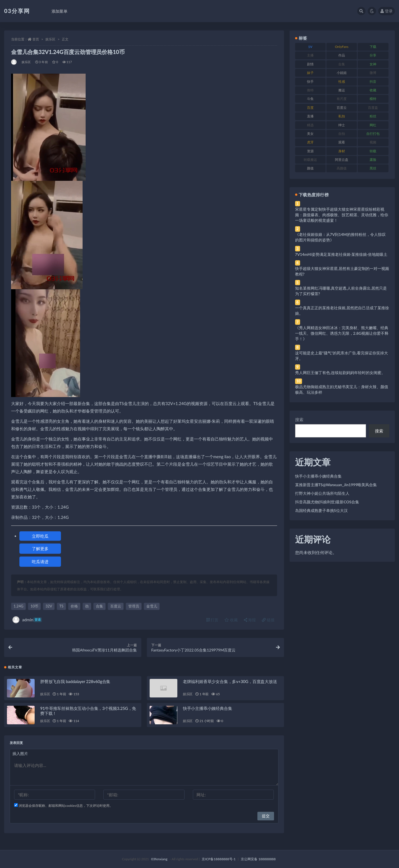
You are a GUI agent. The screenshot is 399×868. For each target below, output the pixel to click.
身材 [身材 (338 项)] (342, 151)
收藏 (231, 620)
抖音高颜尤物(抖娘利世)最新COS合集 (327, 502)
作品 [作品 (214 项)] (342, 55)
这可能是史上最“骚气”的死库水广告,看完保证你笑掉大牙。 (342, 356)
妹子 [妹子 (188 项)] (310, 73)
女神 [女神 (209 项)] (373, 64)
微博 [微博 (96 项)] (373, 73)
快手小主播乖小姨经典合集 (208, 708)
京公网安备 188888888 (258, 859)
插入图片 (20, 754)
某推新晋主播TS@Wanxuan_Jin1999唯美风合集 (336, 485)
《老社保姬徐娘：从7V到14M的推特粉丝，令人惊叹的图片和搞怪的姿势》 (340, 237)
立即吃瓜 (40, 536)
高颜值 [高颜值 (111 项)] (342, 168)
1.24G (18, 606)
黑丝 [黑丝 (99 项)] (373, 168)
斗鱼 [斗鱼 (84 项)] (310, 99)
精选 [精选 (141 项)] (310, 125)
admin (27, 620)
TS (61, 606)
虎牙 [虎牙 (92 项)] (310, 142)
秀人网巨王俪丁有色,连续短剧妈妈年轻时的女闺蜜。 (340, 373)
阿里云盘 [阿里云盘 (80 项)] (342, 160)
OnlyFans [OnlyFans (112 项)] (342, 47)
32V (49, 606)
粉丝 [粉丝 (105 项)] (373, 116)
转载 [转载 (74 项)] (373, 151)
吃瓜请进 (40, 562)
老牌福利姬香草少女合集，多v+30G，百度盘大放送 (230, 681)
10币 (34, 606)
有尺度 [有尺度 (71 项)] (342, 99)
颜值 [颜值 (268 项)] (310, 168)
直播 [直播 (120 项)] (310, 116)
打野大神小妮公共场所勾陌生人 (322, 493)
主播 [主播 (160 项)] (310, 55)
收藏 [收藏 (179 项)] (373, 90)
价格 (74, 606)
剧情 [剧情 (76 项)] (310, 64)
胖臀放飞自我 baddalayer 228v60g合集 (75, 681)
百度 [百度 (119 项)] (310, 108)
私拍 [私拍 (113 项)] (342, 116)
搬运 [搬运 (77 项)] (342, 90)
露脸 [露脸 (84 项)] (373, 160)
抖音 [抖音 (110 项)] (373, 82)
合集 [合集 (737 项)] (342, 64)
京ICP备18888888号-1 (219, 859)
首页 (36, 39)
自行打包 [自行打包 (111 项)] (373, 134)
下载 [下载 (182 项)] (373, 47)
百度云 (116, 606)
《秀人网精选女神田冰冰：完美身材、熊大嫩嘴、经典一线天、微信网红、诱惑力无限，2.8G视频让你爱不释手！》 (342, 333)
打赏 (213, 620)
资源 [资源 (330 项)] (310, 151)
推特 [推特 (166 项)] (310, 90)
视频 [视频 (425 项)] (373, 142)
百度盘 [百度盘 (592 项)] (373, 108)
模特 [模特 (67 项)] (373, 99)
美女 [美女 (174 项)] (310, 134)
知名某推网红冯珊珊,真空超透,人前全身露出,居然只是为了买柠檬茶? (341, 291)
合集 (99, 606)
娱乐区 (50, 39)
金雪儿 (152, 606)
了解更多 (40, 548)
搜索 (299, 419)
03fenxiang (159, 859)
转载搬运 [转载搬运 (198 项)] (310, 160)
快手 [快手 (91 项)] (310, 82)
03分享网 (17, 11)
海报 (250, 620)
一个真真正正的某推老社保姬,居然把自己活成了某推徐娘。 (342, 311)
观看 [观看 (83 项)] (342, 142)
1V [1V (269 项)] (310, 47)
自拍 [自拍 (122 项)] (342, 134)
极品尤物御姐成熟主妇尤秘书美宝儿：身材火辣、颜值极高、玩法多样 (342, 389)
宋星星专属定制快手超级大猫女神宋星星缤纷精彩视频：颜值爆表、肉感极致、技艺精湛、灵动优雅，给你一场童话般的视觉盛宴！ (342, 215)
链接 (268, 620)
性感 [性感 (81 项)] (342, 82)
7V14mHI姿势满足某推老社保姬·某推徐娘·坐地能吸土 (341, 254)
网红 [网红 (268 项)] (373, 125)
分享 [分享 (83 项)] (373, 55)
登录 (387, 11)
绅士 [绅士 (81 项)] (342, 125)
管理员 (134, 606)
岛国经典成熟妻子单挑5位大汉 (321, 510)
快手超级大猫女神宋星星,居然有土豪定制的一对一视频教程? (342, 271)
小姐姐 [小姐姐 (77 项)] (342, 73)
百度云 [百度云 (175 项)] (342, 108)
